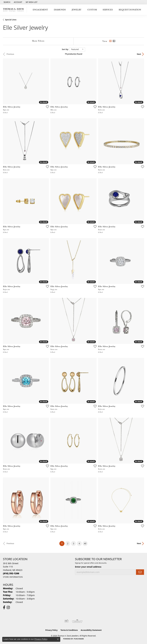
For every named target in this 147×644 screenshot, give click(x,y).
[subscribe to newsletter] (140, 572)
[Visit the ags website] (77, 621)
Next (139, 54)
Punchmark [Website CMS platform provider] (79, 639)
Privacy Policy (51, 630)
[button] (7, 2)
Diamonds (60, 10)
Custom (92, 10)
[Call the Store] (11, 573)
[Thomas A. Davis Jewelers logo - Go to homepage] (14, 10)
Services (108, 10)
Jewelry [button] (77, 10)
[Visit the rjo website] (67, 621)
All (85, 543)
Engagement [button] (40, 10)
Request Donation (130, 10)
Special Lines (11, 20)
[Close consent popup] (58, 639)
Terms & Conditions (69, 630)
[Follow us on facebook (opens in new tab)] (4, 607)
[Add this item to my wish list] (47, 107)
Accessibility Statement (91, 630)
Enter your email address (88, 567)
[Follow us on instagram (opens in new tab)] (8, 607)
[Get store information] (13, 577)
